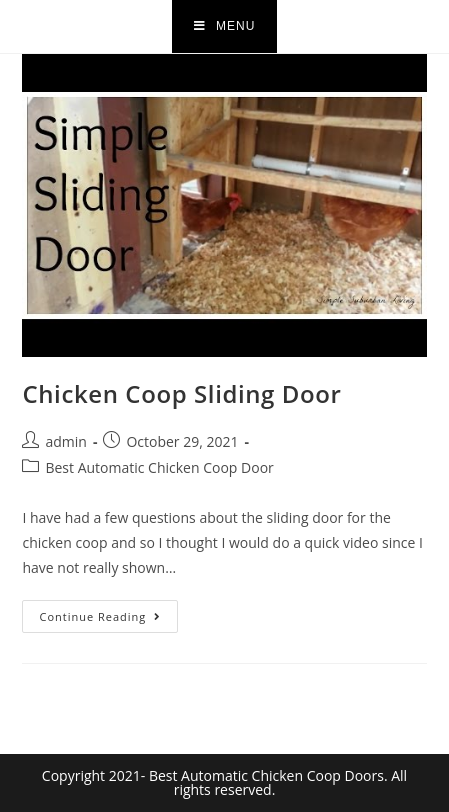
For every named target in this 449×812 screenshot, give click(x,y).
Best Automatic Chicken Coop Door (159, 467)
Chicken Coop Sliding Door (181, 393)
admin (65, 441)
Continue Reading (108, 612)
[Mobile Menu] (225, 26)
